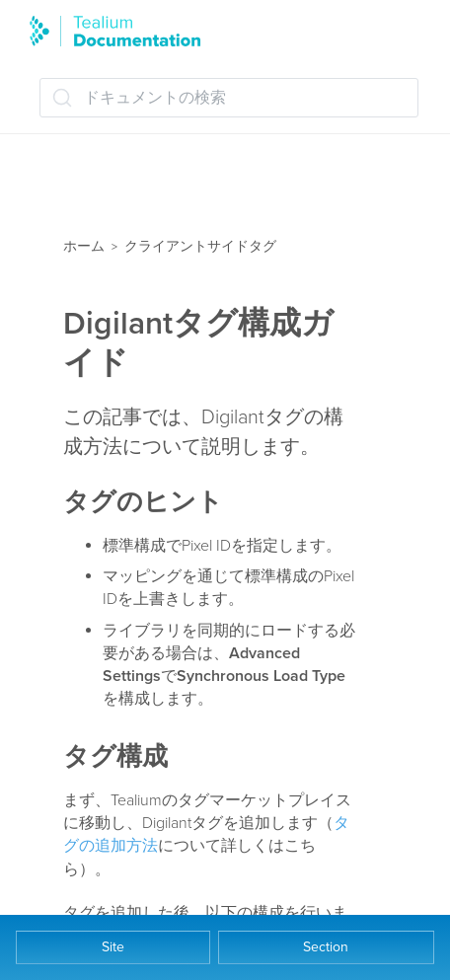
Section (326, 947)
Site (113, 947)
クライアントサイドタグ (200, 246)
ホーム (84, 246)
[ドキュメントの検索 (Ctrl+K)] (229, 98)
